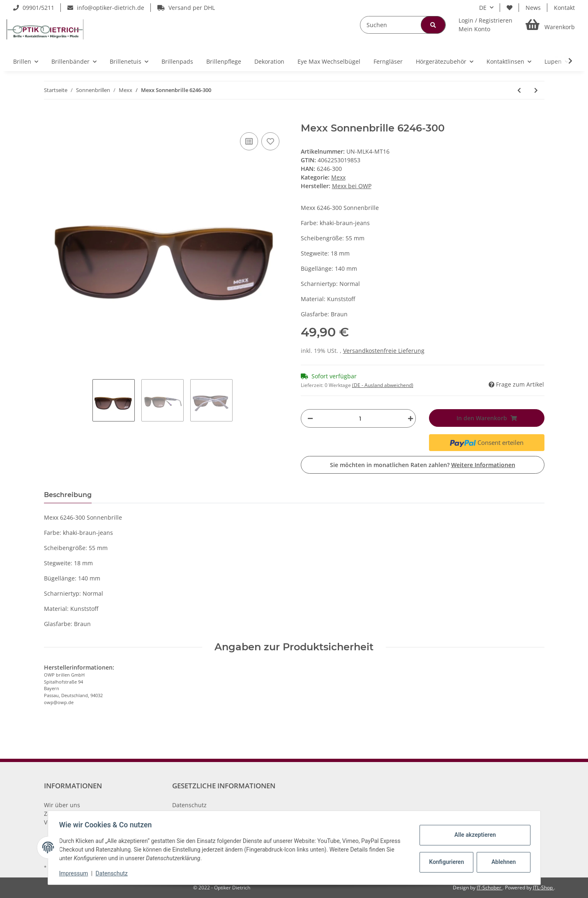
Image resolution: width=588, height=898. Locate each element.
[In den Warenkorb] (51, 118)
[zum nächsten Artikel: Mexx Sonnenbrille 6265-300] (536, 90)
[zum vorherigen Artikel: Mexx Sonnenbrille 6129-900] (519, 90)
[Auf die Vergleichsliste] (249, 141)
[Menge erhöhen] (408, 418)
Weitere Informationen (483, 465)
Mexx (338, 177)
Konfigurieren (446, 862)
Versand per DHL (186, 8)
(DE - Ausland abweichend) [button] (383, 385)
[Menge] (361, 418)
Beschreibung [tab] (68, 495)
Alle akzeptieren (473, 835)
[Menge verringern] (310, 418)
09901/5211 (34, 8)
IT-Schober (490, 888)
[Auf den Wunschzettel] (270, 141)
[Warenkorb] (550, 25)
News (533, 8)
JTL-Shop (543, 888)
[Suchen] (403, 25)
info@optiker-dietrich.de (106, 8)
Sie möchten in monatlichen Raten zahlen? (423, 465)
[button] (485, 25)
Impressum (76, 873)
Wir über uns (62, 805)
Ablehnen (502, 862)
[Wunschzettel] (510, 8)
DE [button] (483, 8)
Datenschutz (189, 805)
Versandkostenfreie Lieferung (384, 351)
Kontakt (564, 8)
